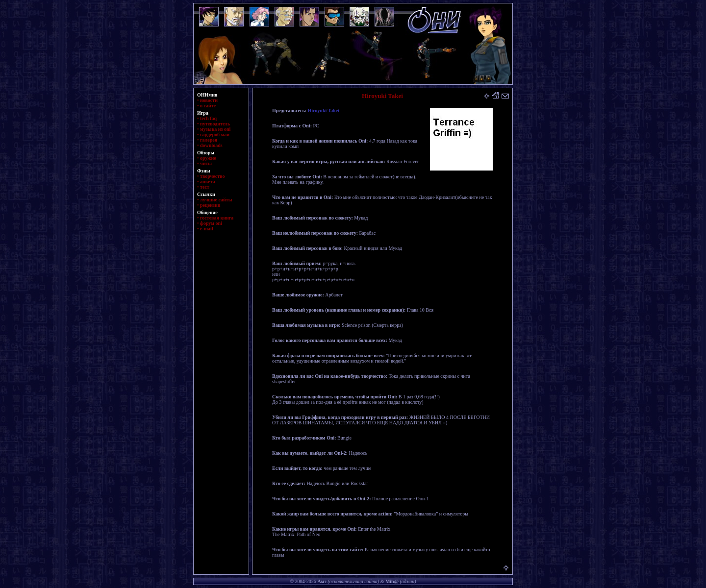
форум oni (211, 223)
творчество (212, 176)
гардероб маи (215, 135)
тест (205, 187)
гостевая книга (217, 218)
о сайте (208, 106)
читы (206, 163)
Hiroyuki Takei (324, 110)
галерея (209, 140)
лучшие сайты (216, 200)
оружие (208, 158)
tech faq (208, 118)
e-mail (207, 229)
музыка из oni (215, 129)
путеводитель (215, 124)
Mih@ (392, 581)
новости (209, 100)
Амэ (322, 581)
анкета (208, 182)
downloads (211, 145)
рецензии (210, 205)
